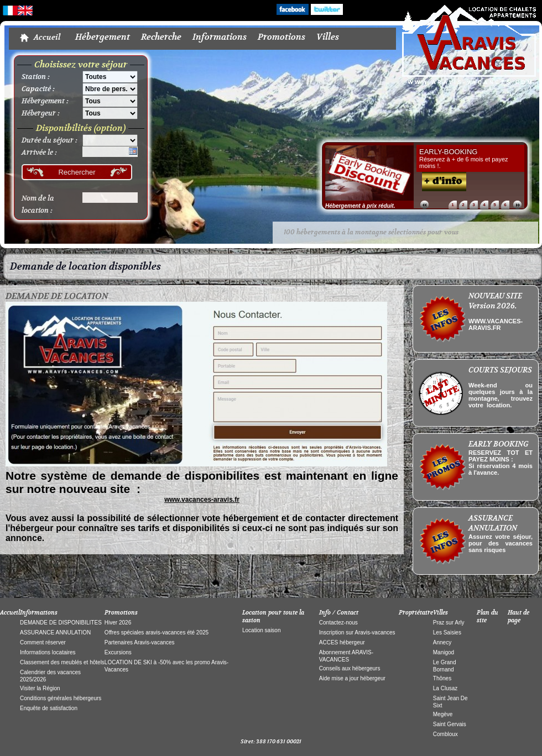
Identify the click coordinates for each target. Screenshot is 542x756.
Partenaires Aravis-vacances (140, 568)
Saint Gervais (450, 650)
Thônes (442, 604)
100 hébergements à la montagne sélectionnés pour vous (371, 158)
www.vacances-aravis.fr (202, 425)
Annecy (442, 568)
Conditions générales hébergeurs (61, 624)
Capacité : (38, 14)
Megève (443, 640)
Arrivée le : (39, 78)
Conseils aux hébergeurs (350, 594)
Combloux (445, 660)
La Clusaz (445, 614)
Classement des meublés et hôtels (62, 588)
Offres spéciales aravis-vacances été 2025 (157, 558)
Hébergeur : (41, 39)
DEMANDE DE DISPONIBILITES (61, 548)
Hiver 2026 (118, 548)
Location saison (262, 556)
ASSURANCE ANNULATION (55, 558)
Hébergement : (45, 27)
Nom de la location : (38, 130)
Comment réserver (43, 568)
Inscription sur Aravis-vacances (357, 558)
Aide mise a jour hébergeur (352, 604)
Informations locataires (48, 578)
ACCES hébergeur (342, 568)
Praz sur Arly (449, 548)
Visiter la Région (40, 614)
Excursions (118, 578)
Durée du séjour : (49, 66)
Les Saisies (447, 558)
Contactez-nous (338, 548)
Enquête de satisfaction (49, 634)
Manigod (444, 578)
